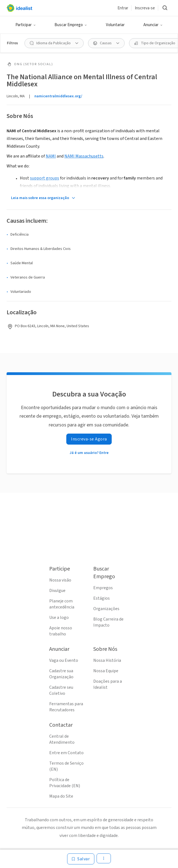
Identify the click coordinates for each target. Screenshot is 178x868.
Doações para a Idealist (108, 684)
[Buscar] (165, 8)
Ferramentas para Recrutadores (66, 707)
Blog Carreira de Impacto (108, 622)
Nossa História (107, 660)
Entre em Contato (66, 753)
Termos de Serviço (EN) (66, 766)
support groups (45, 178)
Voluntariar (115, 25)
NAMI (51, 156)
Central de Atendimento (62, 739)
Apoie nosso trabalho (61, 631)
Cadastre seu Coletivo (61, 690)
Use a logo (59, 618)
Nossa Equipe (106, 671)
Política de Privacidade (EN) (65, 783)
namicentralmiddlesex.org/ (58, 96)
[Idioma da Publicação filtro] (54, 43)
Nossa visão (60, 580)
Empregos (103, 588)
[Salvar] (81, 859)
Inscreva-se (145, 8)
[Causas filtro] (106, 43)
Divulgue (57, 591)
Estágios (102, 598)
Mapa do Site (61, 796)
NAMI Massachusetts (84, 156)
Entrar (123, 8)
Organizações (106, 609)
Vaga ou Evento (64, 660)
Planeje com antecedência (62, 604)
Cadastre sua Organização (61, 674)
